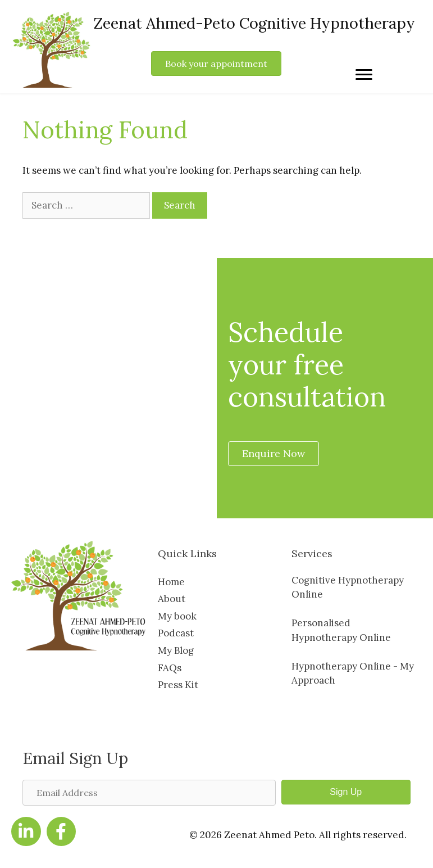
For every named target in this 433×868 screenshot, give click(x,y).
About (172, 599)
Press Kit (178, 685)
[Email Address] (149, 793)
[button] (346, 792)
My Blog (176, 650)
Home (171, 582)
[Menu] (364, 75)
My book (177, 616)
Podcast (176, 633)
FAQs (170, 668)
